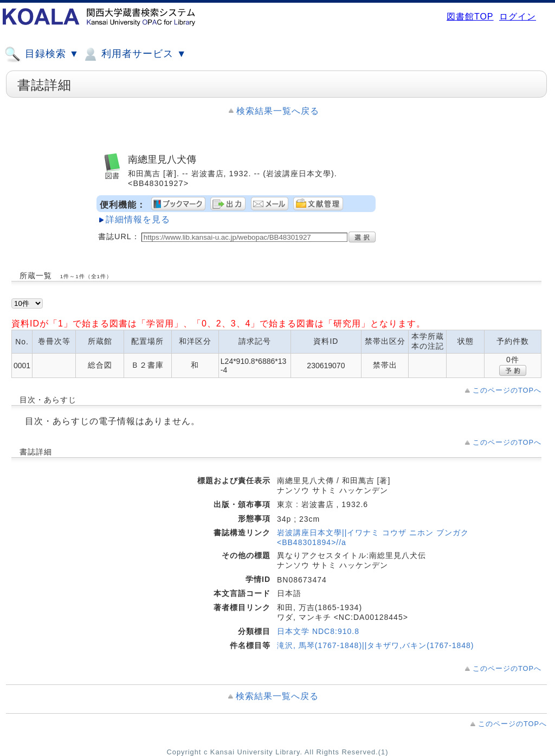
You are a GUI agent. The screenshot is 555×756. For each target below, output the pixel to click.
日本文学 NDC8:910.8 (318, 631)
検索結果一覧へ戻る (278, 111)
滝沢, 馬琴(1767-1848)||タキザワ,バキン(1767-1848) (376, 645)
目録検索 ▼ (42, 54)
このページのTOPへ (507, 390)
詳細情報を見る (138, 219)
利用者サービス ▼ (134, 54)
